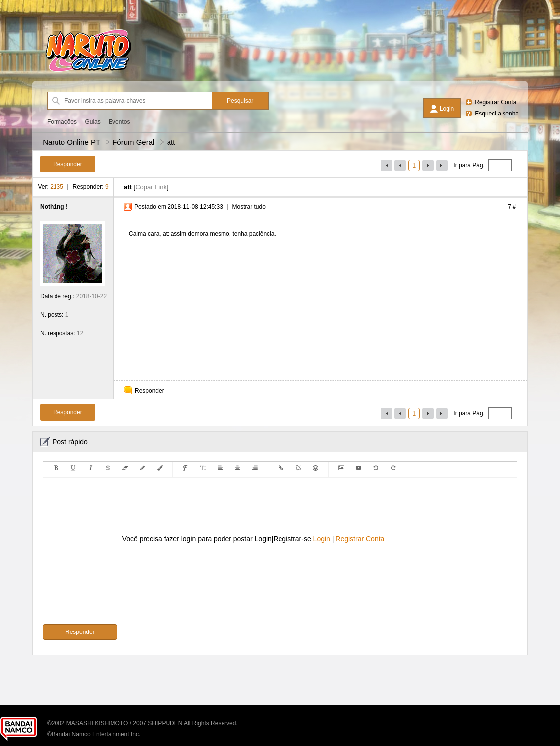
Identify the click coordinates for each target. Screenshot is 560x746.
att (171, 142)
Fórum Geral (133, 142)
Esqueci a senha (497, 114)
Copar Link (151, 187)
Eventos (119, 122)
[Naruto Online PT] (88, 72)
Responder (149, 391)
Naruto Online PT (71, 142)
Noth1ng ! (54, 207)
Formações (62, 122)
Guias (92, 122)
